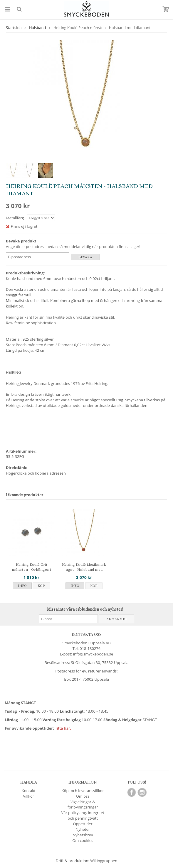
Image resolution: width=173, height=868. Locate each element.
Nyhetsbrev (83, 835)
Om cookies (83, 840)
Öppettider (83, 824)
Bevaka (85, 257)
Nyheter (83, 829)
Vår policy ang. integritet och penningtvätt (83, 815)
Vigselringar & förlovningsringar (83, 805)
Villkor (28, 796)
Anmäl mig (116, 619)
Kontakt (29, 791)
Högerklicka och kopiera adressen (36, 473)
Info (22, 586)
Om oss (83, 796)
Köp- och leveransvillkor (83, 791)
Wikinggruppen (104, 861)
